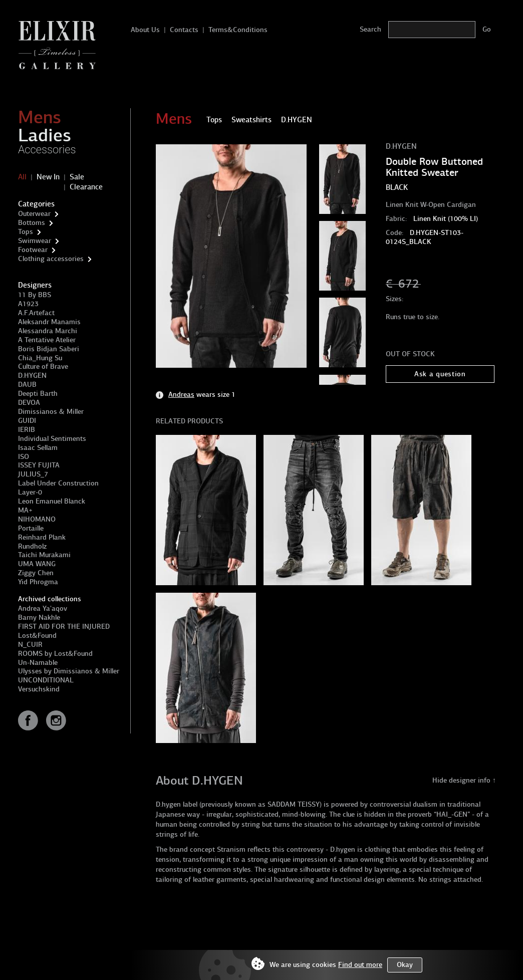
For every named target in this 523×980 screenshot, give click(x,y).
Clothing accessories (51, 259)
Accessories (47, 150)
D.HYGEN (32, 376)
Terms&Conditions (238, 30)
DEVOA (29, 403)
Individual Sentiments (52, 439)
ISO (24, 457)
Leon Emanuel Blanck (52, 501)
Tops (26, 232)
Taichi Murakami (44, 555)
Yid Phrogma (38, 582)
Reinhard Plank (42, 537)
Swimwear (35, 241)
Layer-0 (30, 492)
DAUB (27, 385)
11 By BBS (35, 295)
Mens (40, 117)
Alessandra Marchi (48, 331)
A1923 (28, 304)
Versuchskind (39, 689)
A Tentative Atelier (47, 340)
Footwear (33, 250)
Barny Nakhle (39, 618)
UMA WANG (37, 564)
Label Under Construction (58, 483)
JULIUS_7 (33, 474)
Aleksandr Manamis (49, 322)
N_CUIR (30, 645)
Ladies (45, 135)
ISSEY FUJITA (39, 465)
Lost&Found (37, 636)
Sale (77, 177)
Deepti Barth (38, 394)
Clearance (86, 187)
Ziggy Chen (36, 573)
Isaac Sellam (38, 448)
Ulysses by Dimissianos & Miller (69, 671)
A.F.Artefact (36, 313)
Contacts (184, 30)
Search (370, 29)
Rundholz (32, 546)
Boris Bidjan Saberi (49, 349)
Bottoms (32, 223)
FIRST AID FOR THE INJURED (64, 627)
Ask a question (440, 374)
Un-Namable (38, 663)
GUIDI (27, 421)
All (22, 177)
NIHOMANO (37, 519)
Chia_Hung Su (40, 358)
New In (48, 177)
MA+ (25, 510)
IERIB (27, 430)
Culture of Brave (43, 366)
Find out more (360, 965)
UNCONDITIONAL (46, 680)
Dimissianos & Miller (51, 412)
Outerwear (34, 214)
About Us (145, 30)
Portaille (31, 528)
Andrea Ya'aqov (43, 608)
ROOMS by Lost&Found (55, 654)
